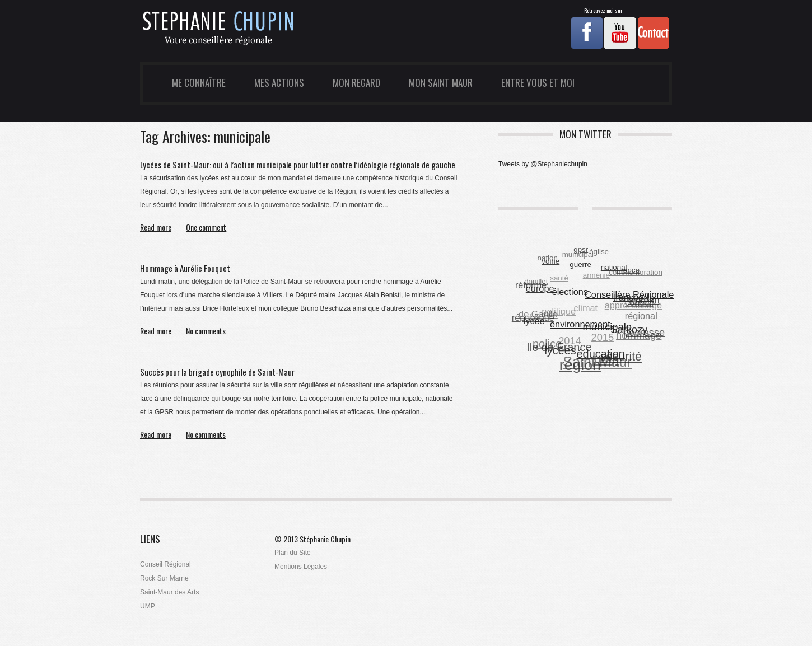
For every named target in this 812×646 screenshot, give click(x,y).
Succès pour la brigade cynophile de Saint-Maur (217, 372)
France (628, 270)
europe (540, 288)
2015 (602, 338)
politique (559, 311)
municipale (607, 327)
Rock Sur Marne (164, 578)
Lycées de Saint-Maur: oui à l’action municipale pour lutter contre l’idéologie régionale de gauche (298, 165)
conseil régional (641, 310)
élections (570, 291)
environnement (581, 324)
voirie (551, 261)
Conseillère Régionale (630, 294)
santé (559, 278)
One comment (206, 228)
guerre (581, 264)
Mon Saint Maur (441, 83)
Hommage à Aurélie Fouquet (185, 268)
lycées (561, 350)
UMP (148, 606)
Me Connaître (199, 83)
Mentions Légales (301, 567)
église (599, 252)
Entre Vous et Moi (538, 83)
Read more (156, 228)
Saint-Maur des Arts (169, 592)
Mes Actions (279, 83)
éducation (601, 353)
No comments (206, 331)
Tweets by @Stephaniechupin (543, 164)
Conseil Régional (165, 564)
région (580, 365)
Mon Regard (356, 83)
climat (585, 308)
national (614, 267)
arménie (596, 276)
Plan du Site (293, 553)
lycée (534, 321)
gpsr (581, 249)
